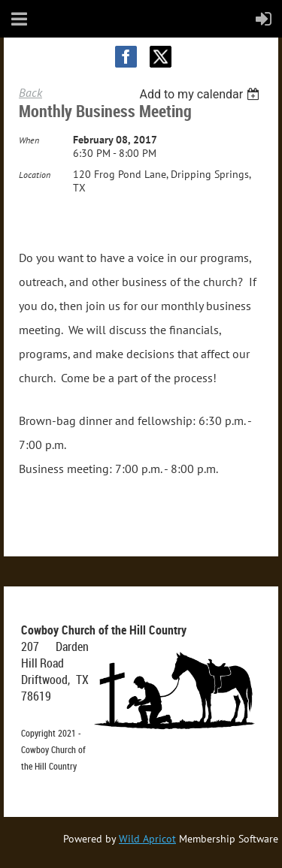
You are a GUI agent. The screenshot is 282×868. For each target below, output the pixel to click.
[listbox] (201, 94)
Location (35, 175)
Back (30, 92)
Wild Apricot (147, 839)
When (29, 140)
